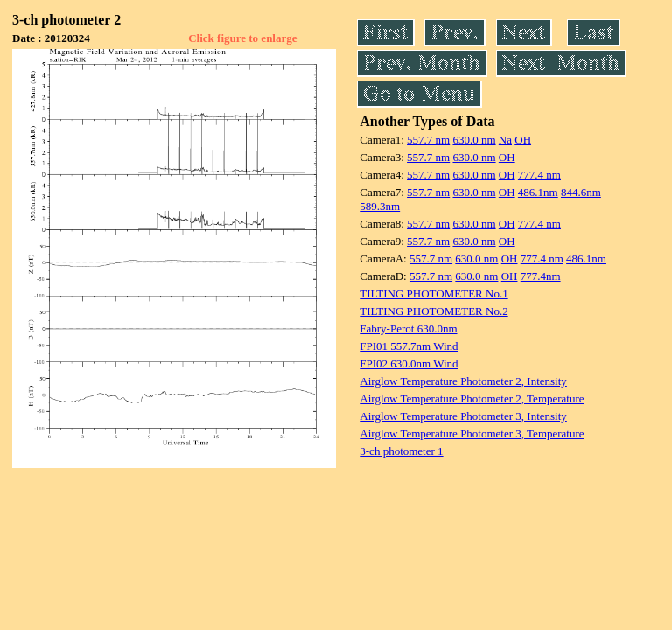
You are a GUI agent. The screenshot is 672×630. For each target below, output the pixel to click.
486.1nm (538, 192)
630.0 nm (474, 140)
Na (505, 140)
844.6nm (581, 192)
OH (523, 140)
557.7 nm (428, 140)
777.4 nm (539, 175)
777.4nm (541, 276)
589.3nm (380, 206)
